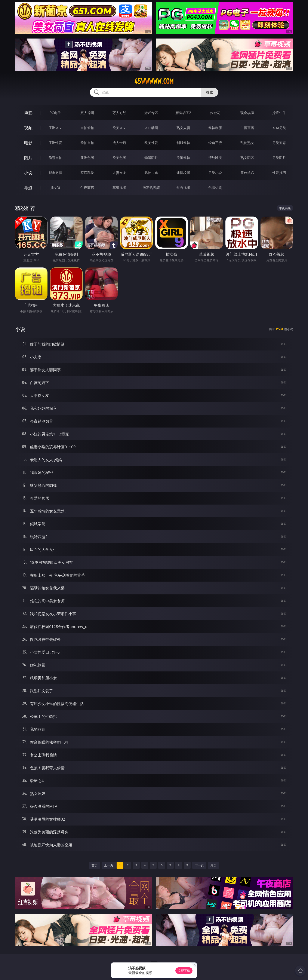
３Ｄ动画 (151, 128)
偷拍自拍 (87, 143)
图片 (28, 158)
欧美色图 (119, 158)
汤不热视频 (151, 188)
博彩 (28, 113)
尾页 (213, 865)
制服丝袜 (183, 143)
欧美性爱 (151, 143)
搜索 (210, 92)
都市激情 (55, 173)
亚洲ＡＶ (55, 128)
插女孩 (55, 188)
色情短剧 (215, 188)
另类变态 (279, 143)
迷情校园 (183, 173)
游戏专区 (151, 113)
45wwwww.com (154, 81)
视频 (28, 128)
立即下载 (184, 970)
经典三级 (215, 143)
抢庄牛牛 (279, 113)
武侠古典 (151, 173)
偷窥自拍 (55, 158)
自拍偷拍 (87, 128)
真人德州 (87, 113)
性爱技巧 (279, 173)
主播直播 (247, 128)
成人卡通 (119, 143)
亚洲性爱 (55, 143)
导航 (28, 188)
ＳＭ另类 (279, 128)
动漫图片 (151, 158)
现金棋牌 (247, 113)
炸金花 (215, 113)
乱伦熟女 (247, 143)
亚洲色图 (87, 158)
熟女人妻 (183, 128)
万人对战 (119, 113)
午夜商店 (87, 188)
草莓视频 (119, 188)
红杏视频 (183, 188)
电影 (28, 143)
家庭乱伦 (87, 173)
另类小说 (215, 173)
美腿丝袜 (183, 158)
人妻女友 (119, 173)
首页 (95, 865)
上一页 (109, 865)
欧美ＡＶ (119, 128)
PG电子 (55, 113)
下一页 (199, 865)
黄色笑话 (247, 173)
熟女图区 (247, 158)
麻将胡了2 (183, 113)
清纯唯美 (215, 158)
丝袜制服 (215, 128)
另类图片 (279, 158)
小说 (28, 173)
